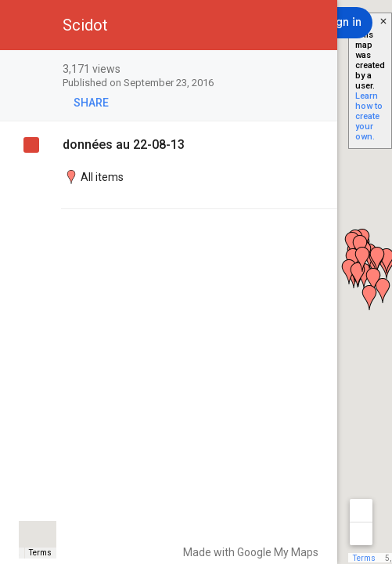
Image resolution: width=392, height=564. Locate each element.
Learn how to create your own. (369, 116)
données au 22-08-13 (124, 145)
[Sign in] (343, 23)
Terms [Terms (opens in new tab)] (40, 553)
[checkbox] (317, 70)
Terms (364, 558)
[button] (25, 25)
